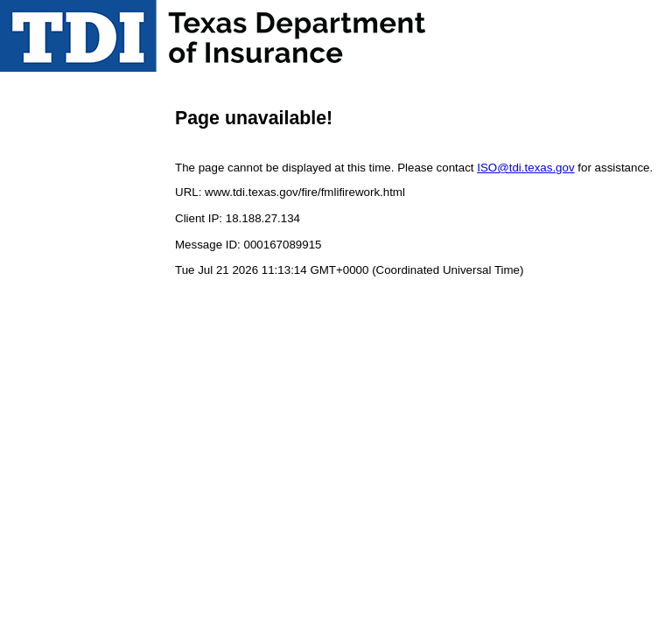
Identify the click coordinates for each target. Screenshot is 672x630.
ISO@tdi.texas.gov (525, 168)
